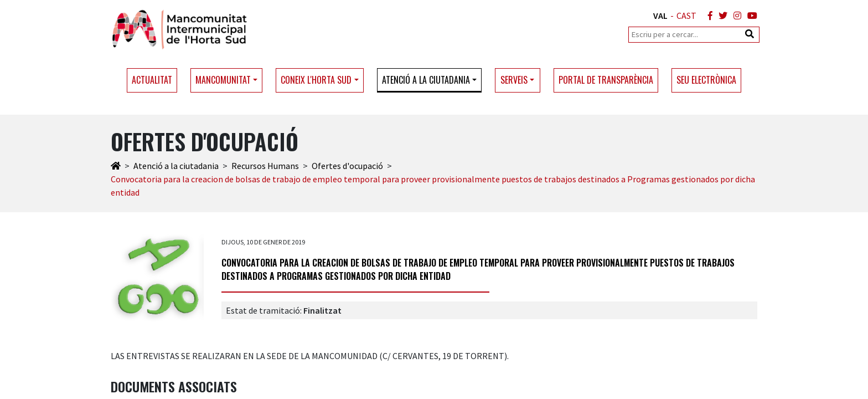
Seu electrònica (706, 80)
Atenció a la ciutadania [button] (426, 80)
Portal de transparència (606, 80)
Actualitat (152, 80)
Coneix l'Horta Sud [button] (316, 80)
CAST (686, 16)
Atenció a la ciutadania (176, 166)
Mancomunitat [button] (223, 80)
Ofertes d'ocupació (347, 166)
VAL (660, 16)
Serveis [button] (514, 80)
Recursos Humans (265, 166)
